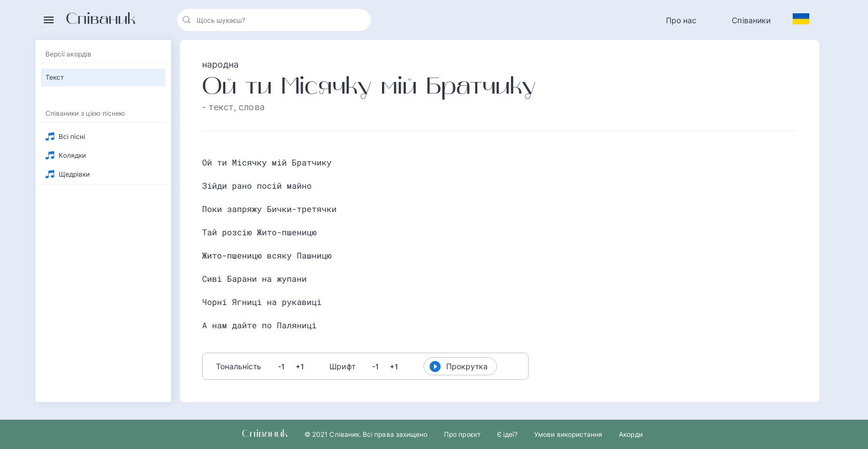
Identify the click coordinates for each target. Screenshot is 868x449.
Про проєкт (462, 434)
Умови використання (568, 434)
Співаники (751, 20)
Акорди (631, 434)
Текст (55, 77)
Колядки (72, 155)
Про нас (681, 20)
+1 (300, 367)
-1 (281, 367)
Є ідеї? (507, 434)
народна (221, 64)
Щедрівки (74, 174)
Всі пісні (72, 136)
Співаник (101, 20)
